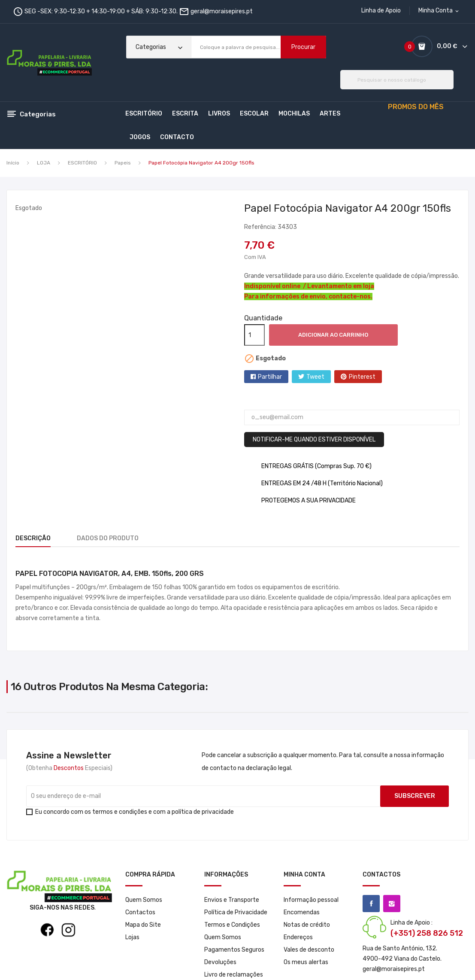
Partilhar (270, 377)
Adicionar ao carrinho (333, 335)
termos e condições (120, 812)
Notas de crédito (307, 925)
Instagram (392, 904)
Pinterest (362, 377)
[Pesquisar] (397, 80)
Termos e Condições (232, 925)
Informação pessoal (311, 900)
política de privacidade (203, 812)
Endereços (298, 937)
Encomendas (302, 912)
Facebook (371, 904)
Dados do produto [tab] (113, 538)
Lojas (132, 937)
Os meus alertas (306, 962)
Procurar (303, 47)
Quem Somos (144, 900)
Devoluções (220, 962)
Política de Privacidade (236, 912)
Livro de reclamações (234, 975)
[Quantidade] (254, 335)
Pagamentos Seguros (234, 950)
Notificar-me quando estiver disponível (314, 440)
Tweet (315, 377)
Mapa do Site (143, 925)
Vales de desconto (309, 950)
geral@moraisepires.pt (222, 11)
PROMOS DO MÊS (416, 107)
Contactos (140, 912)
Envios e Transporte (232, 900)
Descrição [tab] (33, 538)
